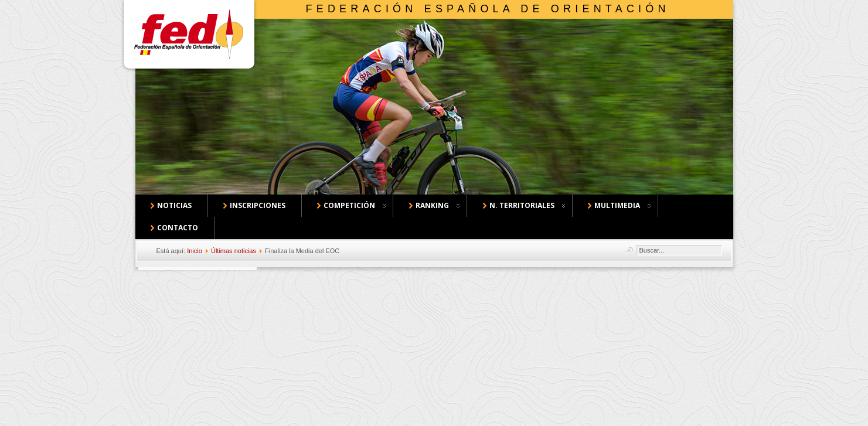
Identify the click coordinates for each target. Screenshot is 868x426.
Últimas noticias (234, 251)
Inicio (195, 251)
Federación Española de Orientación (488, 9)
